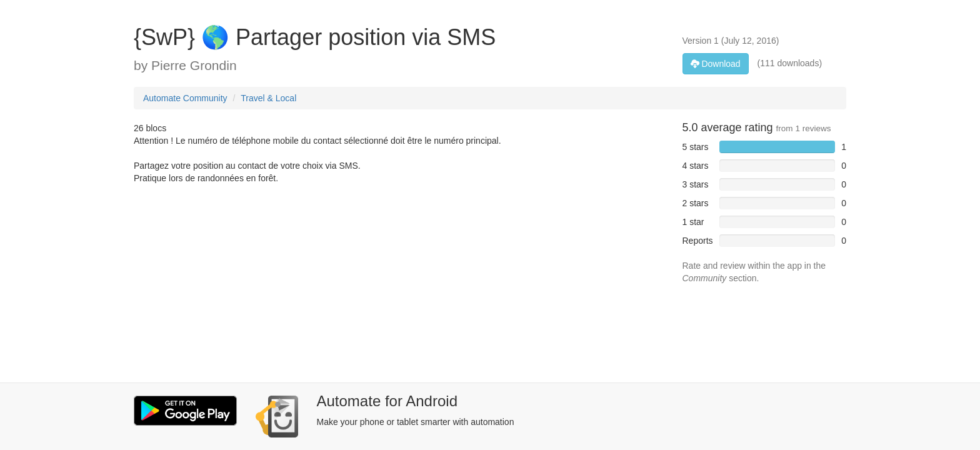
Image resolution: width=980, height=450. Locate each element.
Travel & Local (268, 98)
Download (716, 64)
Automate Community (185, 98)
